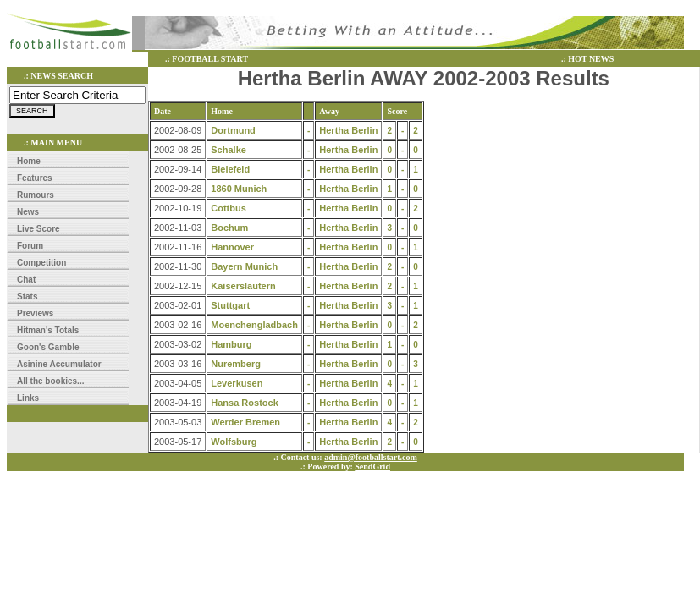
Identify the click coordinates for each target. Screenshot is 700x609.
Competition (41, 263)
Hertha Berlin (348, 130)
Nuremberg (236, 364)
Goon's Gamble (48, 347)
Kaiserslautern (243, 286)
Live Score (39, 229)
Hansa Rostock (244, 403)
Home (29, 161)
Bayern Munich (244, 266)
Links (28, 398)
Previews (35, 313)
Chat (26, 280)
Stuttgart (230, 305)
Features (35, 178)
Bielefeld (230, 169)
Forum (30, 246)
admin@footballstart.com (371, 457)
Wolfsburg (234, 442)
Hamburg (231, 344)
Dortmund (233, 130)
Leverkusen (237, 383)
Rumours (36, 195)
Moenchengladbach (254, 325)
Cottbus (229, 208)
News (28, 212)
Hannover (232, 247)
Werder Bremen (245, 422)
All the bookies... (50, 381)
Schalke (229, 150)
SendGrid (372, 466)
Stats (27, 296)
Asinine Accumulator (59, 364)
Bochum (229, 228)
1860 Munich (239, 189)
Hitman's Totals (48, 330)
